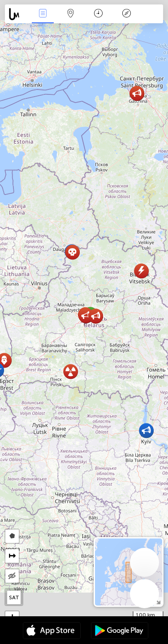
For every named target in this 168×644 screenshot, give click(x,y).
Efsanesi (126, 14)
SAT (14, 597)
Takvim (98, 14)
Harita (71, 14)
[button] (71, 371)
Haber (43, 14)
